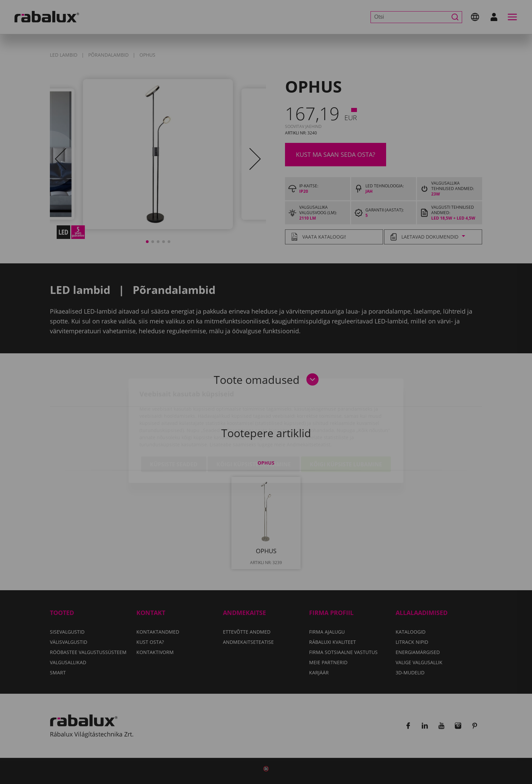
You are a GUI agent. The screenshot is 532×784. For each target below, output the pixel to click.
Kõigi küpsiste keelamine (254, 426)
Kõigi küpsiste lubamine (346, 426)
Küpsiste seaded (174, 426)
